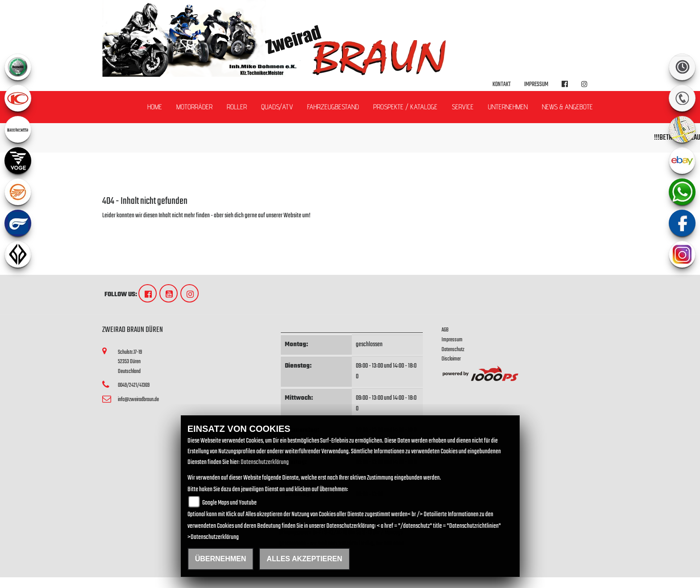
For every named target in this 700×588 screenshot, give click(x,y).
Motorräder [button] (194, 107)
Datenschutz (453, 350)
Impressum (536, 85)
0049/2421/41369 (134, 385)
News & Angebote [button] (567, 107)
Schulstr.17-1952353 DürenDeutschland (130, 362)
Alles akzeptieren (304, 559)
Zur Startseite (117, 226)
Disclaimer (451, 359)
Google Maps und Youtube (229, 503)
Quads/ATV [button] (277, 107)
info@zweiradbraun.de (138, 400)
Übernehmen (221, 559)
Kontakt (502, 85)
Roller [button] (237, 107)
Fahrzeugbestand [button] (333, 107)
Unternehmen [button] (508, 107)
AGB (445, 330)
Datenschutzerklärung (265, 462)
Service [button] (463, 107)
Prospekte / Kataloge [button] (405, 107)
